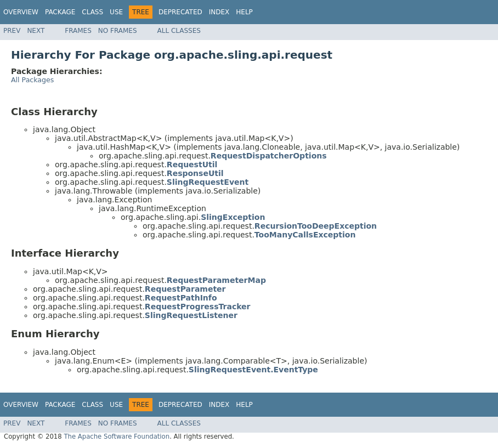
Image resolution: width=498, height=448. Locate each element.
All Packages (32, 80)
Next (36, 31)
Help (244, 12)
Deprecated (180, 12)
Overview (21, 12)
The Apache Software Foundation (117, 436)
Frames (78, 31)
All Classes (179, 31)
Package (60, 12)
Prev (12, 31)
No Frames (118, 31)
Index (219, 12)
